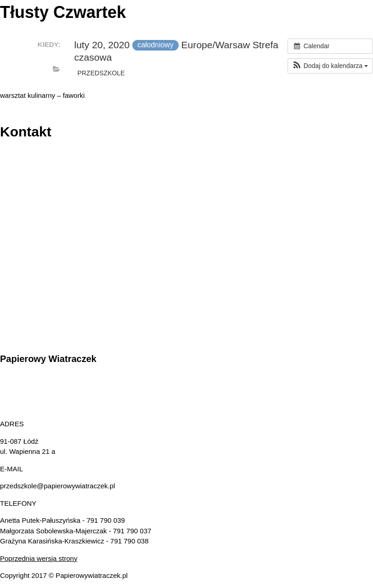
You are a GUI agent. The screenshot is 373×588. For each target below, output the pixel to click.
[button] (330, 66)
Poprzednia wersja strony (39, 558)
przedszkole (101, 73)
